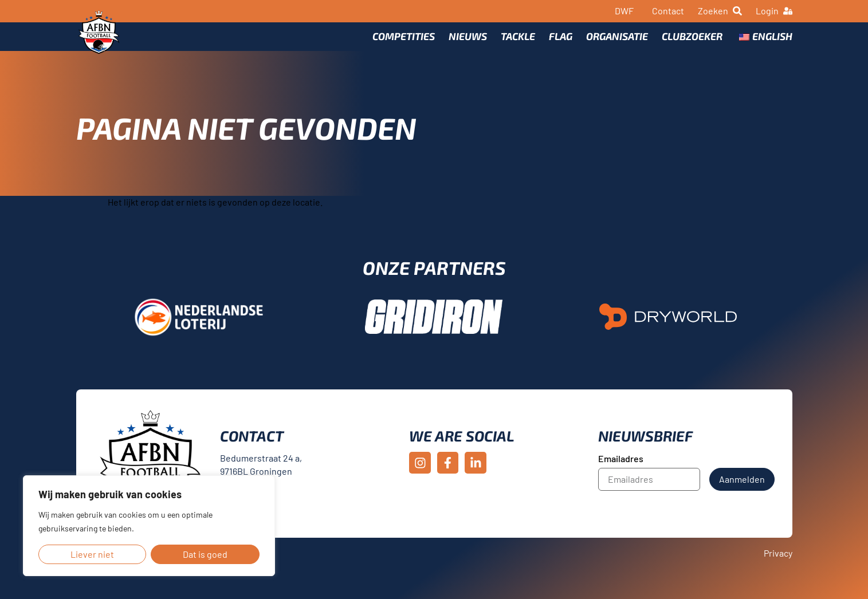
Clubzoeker (692, 44)
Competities (404, 44)
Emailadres (621, 475)
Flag (561, 44)
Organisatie (617, 44)
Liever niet (92, 554)
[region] (149, 526)
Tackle (518, 44)
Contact (668, 11)
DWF (624, 11)
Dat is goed (205, 554)
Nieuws (468, 44)
